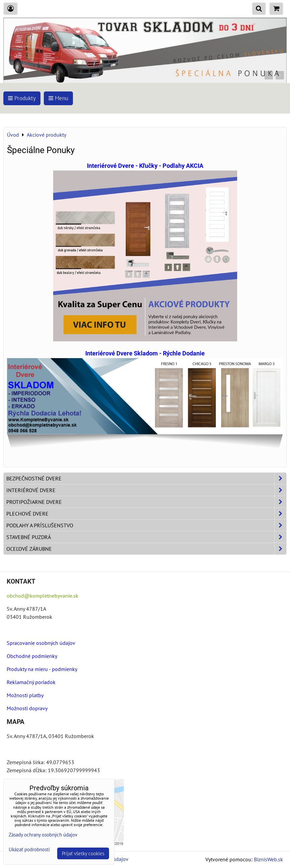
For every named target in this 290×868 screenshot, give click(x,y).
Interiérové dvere (146, 490)
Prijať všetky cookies (83, 853)
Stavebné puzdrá (146, 537)
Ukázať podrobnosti (29, 850)
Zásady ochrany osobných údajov (43, 835)
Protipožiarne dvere (146, 502)
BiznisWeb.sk (268, 859)
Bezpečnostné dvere (146, 478)
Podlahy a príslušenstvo (146, 525)
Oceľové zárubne (146, 549)
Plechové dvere (146, 514)
